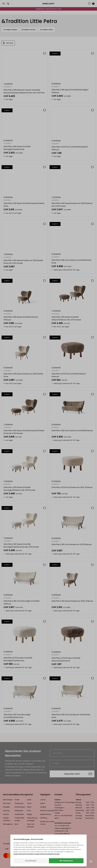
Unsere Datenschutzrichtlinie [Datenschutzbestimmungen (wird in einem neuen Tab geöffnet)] (24, 854)
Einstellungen (31, 861)
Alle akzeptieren (66, 861)
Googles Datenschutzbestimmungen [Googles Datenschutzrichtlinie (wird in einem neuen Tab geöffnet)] (47, 854)
